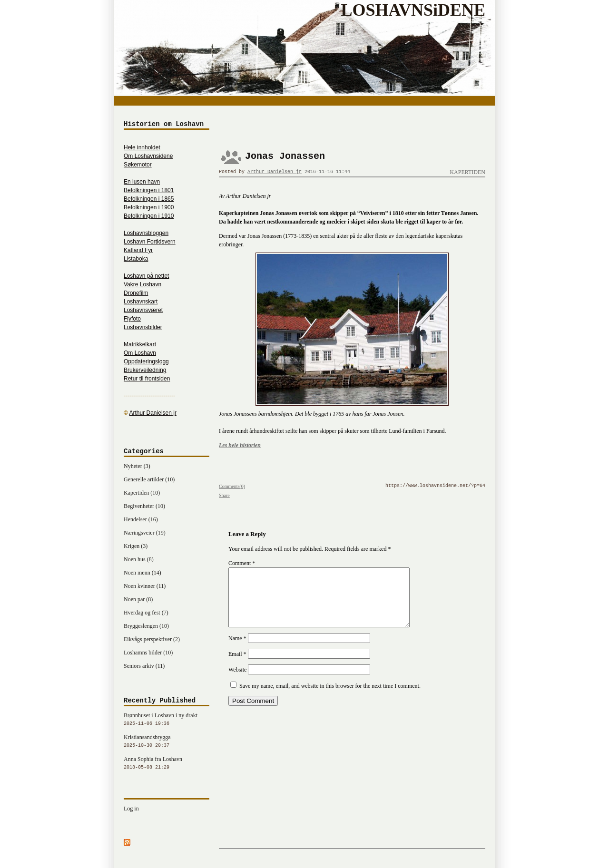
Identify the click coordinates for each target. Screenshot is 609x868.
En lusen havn (142, 182)
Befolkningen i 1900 (149, 207)
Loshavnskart (141, 302)
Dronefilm (136, 293)
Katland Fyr (138, 250)
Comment (242, 563)
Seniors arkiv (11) (144, 666)
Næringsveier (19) (145, 533)
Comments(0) (232, 486)
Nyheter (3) (137, 466)
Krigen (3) (136, 546)
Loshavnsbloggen (146, 233)
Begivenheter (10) (144, 506)
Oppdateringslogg (146, 361)
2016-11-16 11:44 (327, 172)
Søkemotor (138, 165)
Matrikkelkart (140, 344)
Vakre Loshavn (142, 284)
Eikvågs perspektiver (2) (152, 639)
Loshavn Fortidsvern (150, 242)
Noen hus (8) (139, 559)
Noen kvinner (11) (145, 586)
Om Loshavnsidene (148, 156)
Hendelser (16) (141, 519)
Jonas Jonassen (285, 156)
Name (237, 650)
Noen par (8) (138, 599)
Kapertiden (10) (142, 493)
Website (237, 681)
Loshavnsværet (143, 310)
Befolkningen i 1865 (149, 199)
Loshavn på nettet (146, 276)
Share (224, 495)
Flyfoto (132, 319)
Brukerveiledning (145, 370)
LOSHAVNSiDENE (413, 10)
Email (237, 665)
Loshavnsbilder (143, 327)
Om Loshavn (140, 353)
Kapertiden (467, 172)
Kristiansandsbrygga (167, 742)
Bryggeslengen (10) (146, 626)
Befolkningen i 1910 (149, 216)
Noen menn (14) (142, 573)
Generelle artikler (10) (149, 479)
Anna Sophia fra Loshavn (167, 764)
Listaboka (136, 259)
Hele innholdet (142, 147)
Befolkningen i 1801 (149, 190)
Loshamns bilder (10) (148, 653)
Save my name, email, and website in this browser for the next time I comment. (330, 697)
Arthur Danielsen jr (275, 172)
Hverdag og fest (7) (146, 613)
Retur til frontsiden (147, 379)
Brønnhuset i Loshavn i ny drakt (167, 720)
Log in (131, 809)
